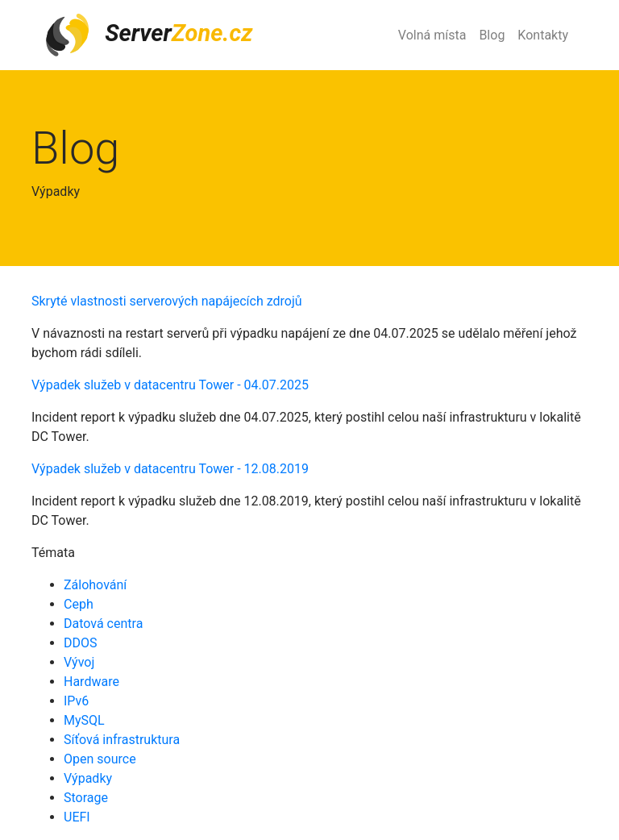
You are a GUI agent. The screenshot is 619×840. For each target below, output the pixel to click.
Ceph (79, 604)
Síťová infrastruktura (122, 740)
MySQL (84, 720)
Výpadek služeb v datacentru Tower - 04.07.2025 (170, 385)
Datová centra (103, 624)
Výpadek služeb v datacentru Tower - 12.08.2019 (170, 469)
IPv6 (76, 701)
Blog (492, 35)
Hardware (91, 682)
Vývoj (79, 662)
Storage (86, 798)
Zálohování (95, 585)
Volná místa (432, 35)
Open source (100, 759)
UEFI (77, 817)
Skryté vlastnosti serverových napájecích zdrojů (167, 301)
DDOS (81, 643)
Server (148, 35)
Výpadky (88, 778)
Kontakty (543, 35)
